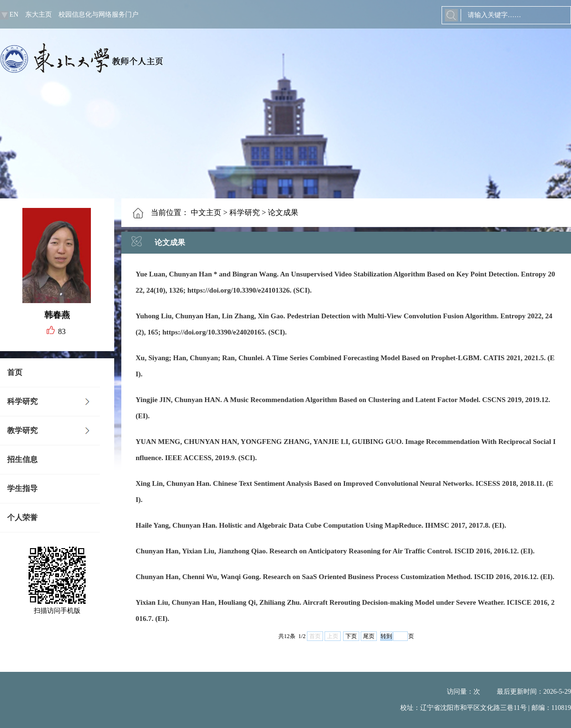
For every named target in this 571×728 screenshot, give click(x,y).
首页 (15, 372)
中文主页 (206, 212)
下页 (351, 636)
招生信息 (22, 459)
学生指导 (22, 488)
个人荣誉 (22, 517)
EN (14, 15)
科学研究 (22, 401)
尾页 (369, 636)
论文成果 (283, 212)
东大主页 (39, 15)
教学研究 (22, 430)
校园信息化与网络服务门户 (98, 15)
